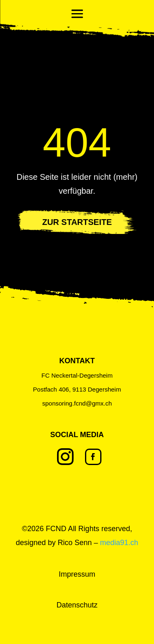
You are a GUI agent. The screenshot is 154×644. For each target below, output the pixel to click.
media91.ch (119, 543)
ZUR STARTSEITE (77, 222)
